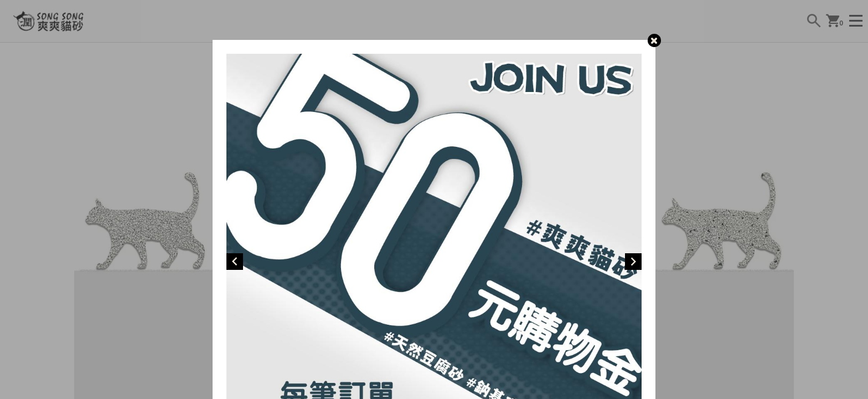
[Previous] (235, 262)
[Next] (633, 262)
